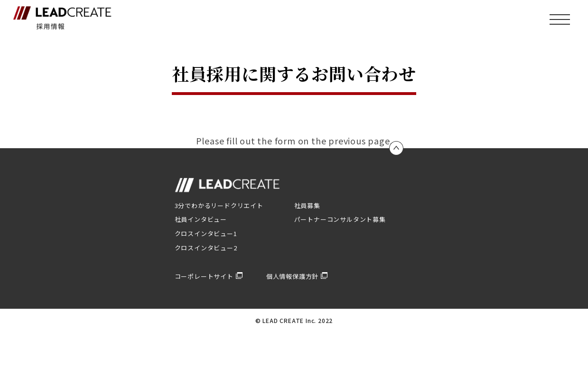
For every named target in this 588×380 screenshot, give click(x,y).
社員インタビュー (201, 219)
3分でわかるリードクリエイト (219, 205)
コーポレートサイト (209, 276)
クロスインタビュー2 (206, 248)
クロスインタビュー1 (206, 233)
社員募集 (307, 205)
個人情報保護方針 (297, 276)
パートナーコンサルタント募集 (340, 219)
